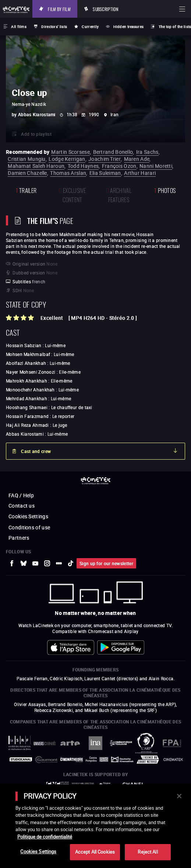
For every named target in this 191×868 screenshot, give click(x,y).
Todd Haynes (83, 166)
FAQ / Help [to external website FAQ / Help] (21, 495)
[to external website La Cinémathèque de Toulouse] (121, 743)
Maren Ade (137, 159)
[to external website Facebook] (12, 563)
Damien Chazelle (27, 173)
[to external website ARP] (146, 743)
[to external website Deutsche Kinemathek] (122, 759)
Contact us (22, 506)
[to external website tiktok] (71, 563)
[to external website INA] (95, 743)
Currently (90, 27)
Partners (19, 538)
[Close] (179, 796)
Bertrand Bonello (113, 152)
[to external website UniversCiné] (45, 743)
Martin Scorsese (70, 152)
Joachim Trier (105, 159)
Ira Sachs (147, 152)
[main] (95, 826)
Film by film (59, 9)
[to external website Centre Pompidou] (97, 759)
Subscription (105, 9)
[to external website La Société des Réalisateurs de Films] (19, 743)
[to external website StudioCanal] (21, 759)
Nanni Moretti (156, 166)
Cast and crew (36, 451)
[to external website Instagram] (47, 563)
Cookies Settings (28, 516)
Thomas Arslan (68, 173)
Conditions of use (29, 527)
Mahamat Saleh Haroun (36, 166)
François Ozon (119, 166)
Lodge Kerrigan (67, 159)
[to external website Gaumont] (46, 760)
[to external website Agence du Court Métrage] (148, 760)
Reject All (148, 852)
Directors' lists (54, 27)
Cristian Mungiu (27, 159)
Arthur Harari (140, 173)
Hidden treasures (128, 27)
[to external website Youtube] (35, 563)
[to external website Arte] (70, 743)
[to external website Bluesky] (24, 563)
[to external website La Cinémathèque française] (72, 760)
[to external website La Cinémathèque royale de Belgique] (173, 760)
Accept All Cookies (95, 852)
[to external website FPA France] (172, 743)
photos (165, 190)
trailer (26, 190)
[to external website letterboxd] (59, 563)
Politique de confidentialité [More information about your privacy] (45, 837)
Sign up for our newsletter (106, 563)
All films (19, 27)
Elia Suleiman (105, 173)
